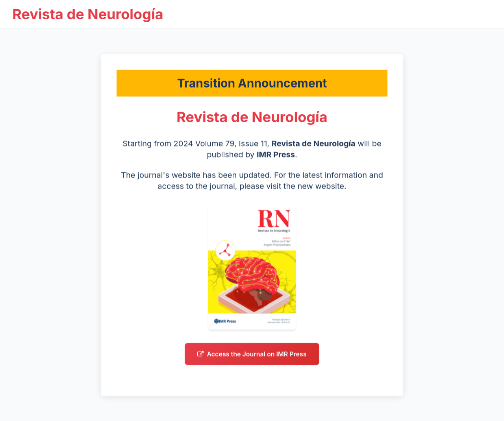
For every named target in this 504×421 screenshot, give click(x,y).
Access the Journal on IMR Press (252, 360)
